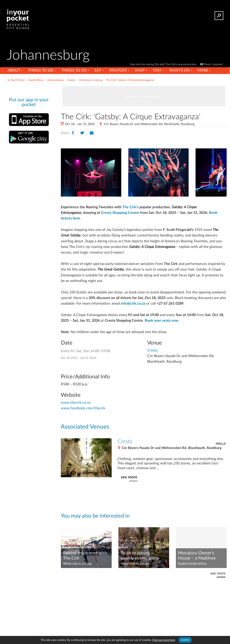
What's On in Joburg (77, 564)
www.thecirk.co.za (76, 403)
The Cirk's (130, 207)
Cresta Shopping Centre (120, 213)
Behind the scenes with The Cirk (85, 556)
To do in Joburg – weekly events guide (140, 556)
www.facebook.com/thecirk (83, 408)
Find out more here (164, 640)
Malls (221, 444)
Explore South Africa (192, 564)
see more (129, 477)
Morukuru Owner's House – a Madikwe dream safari (197, 556)
